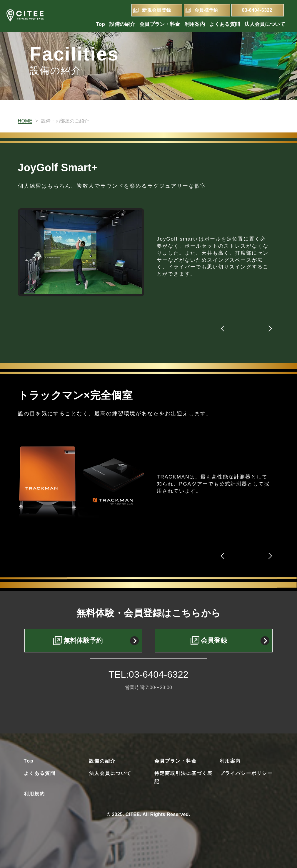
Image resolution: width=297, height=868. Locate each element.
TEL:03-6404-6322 (148, 674)
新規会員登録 (156, 10)
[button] (224, 328)
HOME (25, 121)
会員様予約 (206, 10)
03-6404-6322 (257, 10)
